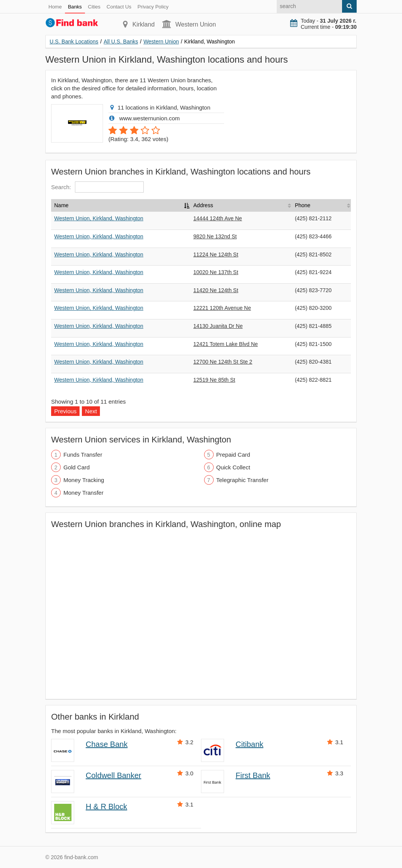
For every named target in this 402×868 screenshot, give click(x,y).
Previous (65, 411)
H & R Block (106, 806)
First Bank (253, 775)
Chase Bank (107, 744)
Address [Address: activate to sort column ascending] (203, 205)
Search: (97, 187)
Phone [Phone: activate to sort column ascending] (302, 205)
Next (91, 411)
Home (55, 7)
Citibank (249, 744)
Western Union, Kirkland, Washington (99, 218)
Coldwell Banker (114, 775)
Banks (75, 7)
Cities (94, 7)
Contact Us (119, 7)
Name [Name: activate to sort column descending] (61, 205)
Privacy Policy (153, 7)
